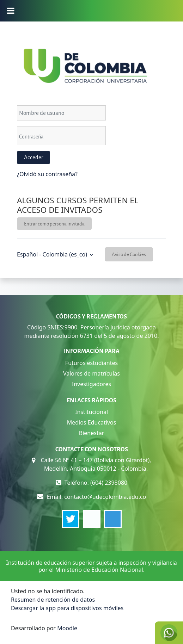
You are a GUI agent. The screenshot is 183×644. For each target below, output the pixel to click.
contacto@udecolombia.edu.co (105, 497)
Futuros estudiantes (91, 363)
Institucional (91, 412)
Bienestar (92, 433)
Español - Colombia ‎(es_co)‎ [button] (53, 254)
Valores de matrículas (91, 373)
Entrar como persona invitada (54, 224)
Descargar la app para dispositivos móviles (67, 608)
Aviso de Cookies (129, 254)
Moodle (67, 628)
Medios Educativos (92, 422)
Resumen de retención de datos (53, 600)
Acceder (33, 157)
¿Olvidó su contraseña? (47, 174)
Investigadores (91, 384)
